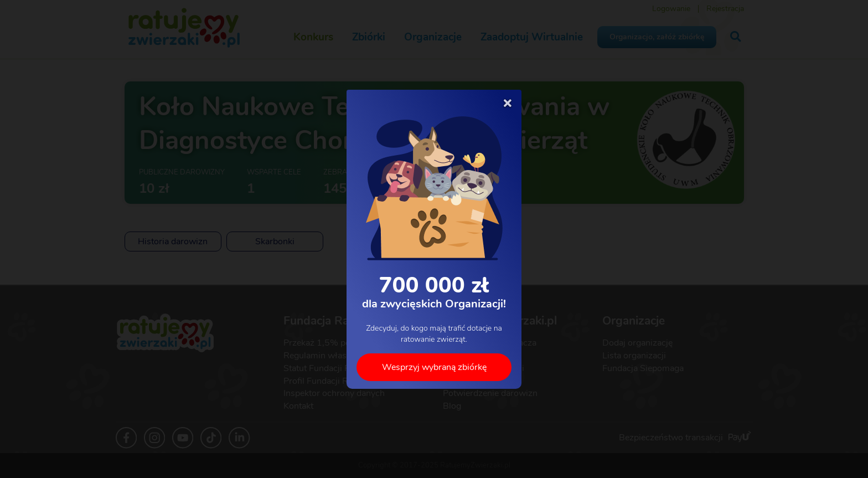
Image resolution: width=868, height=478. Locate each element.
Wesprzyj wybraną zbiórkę (434, 367)
